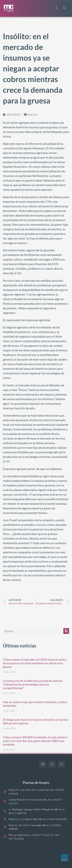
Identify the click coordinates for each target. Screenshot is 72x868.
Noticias (32, 114)
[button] (56, 7)
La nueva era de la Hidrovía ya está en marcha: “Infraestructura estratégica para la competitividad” (33, 684)
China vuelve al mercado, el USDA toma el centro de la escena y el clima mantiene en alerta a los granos (35, 663)
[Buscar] (66, 631)
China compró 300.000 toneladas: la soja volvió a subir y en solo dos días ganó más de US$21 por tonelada (35, 741)
